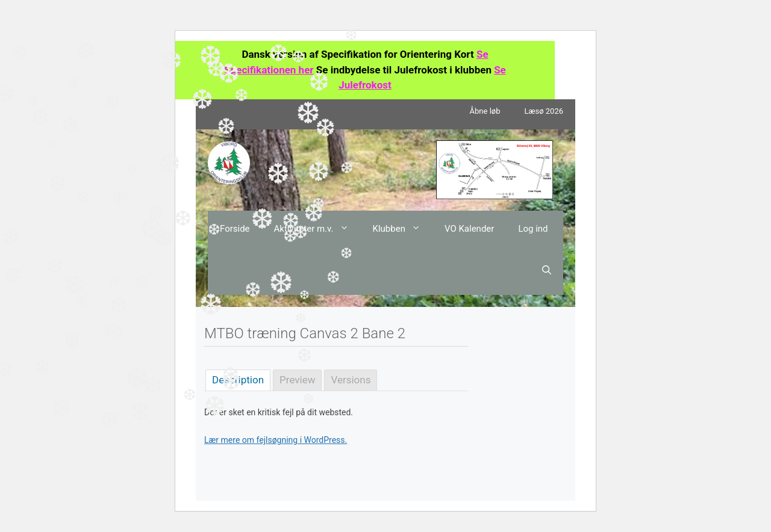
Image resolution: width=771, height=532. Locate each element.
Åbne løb (485, 111)
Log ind (533, 229)
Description (238, 380)
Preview (297, 380)
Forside (235, 229)
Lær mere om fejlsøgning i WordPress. (276, 440)
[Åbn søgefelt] (547, 271)
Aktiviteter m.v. (317, 229)
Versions (351, 380)
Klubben (403, 229)
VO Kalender (469, 229)
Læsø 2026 (544, 111)
